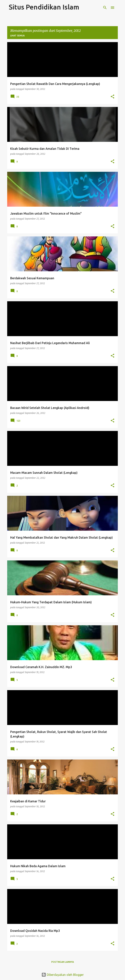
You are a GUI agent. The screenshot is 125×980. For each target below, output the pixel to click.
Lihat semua (17, 36)
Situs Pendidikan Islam (44, 7)
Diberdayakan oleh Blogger (63, 975)
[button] (112, 97)
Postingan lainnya (63, 962)
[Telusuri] (105, 8)
